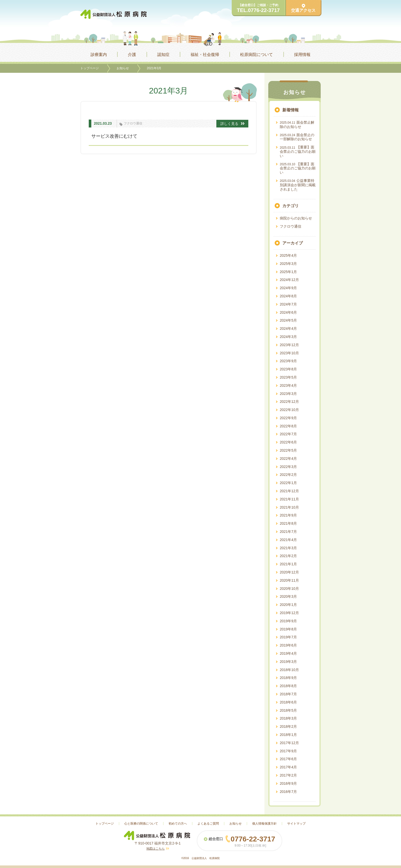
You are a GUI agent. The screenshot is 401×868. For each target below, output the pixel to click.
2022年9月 (288, 418)
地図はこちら (155, 849)
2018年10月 (289, 670)
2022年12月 (289, 402)
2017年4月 (288, 767)
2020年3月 (288, 596)
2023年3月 (288, 394)
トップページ (90, 68)
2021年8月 (288, 523)
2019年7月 (288, 637)
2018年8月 (288, 686)
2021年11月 (289, 499)
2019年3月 (288, 662)
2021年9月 (288, 515)
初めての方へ (178, 824)
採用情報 (302, 55)
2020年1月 (288, 605)
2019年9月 (288, 621)
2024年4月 (288, 329)
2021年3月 (288, 548)
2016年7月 (288, 792)
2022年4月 (288, 459)
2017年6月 (288, 759)
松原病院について (257, 55)
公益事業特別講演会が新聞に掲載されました (298, 185)
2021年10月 (289, 507)
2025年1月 (288, 272)
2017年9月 (288, 751)
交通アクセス (303, 8)
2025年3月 (288, 264)
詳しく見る (232, 124)
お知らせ (123, 68)
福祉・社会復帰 (205, 55)
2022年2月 (288, 475)
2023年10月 (289, 353)
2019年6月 (288, 645)
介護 (132, 55)
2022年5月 (288, 450)
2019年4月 (288, 653)
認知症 (163, 55)
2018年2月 (288, 726)
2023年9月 (288, 361)
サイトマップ (296, 824)
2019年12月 (289, 613)
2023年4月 (288, 385)
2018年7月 (288, 694)
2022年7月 (288, 434)
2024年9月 (288, 288)
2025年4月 (288, 255)
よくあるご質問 (208, 824)
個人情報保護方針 (264, 824)
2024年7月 (288, 304)
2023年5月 (288, 377)
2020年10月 (289, 589)
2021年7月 (288, 532)
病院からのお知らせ (296, 218)
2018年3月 (288, 718)
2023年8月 (288, 369)
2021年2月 (288, 556)
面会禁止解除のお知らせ (297, 125)
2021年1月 (288, 564)
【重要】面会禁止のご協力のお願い (298, 151)
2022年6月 (288, 442)
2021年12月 (289, 491)
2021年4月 (288, 540)
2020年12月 (289, 572)
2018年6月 (288, 702)
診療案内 (99, 55)
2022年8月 (288, 426)
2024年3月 (288, 337)
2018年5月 (288, 710)
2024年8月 (288, 296)
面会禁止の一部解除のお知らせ (297, 137)
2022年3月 (288, 467)
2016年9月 (288, 783)
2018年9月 (288, 678)
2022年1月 (288, 483)
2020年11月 (289, 580)
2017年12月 (289, 743)
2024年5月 (288, 320)
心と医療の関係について (141, 824)
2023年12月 (289, 345)
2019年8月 (288, 629)
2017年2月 (288, 775)
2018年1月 (288, 735)
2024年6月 (288, 312)
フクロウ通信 (133, 123)
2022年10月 (289, 410)
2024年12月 (289, 280)
